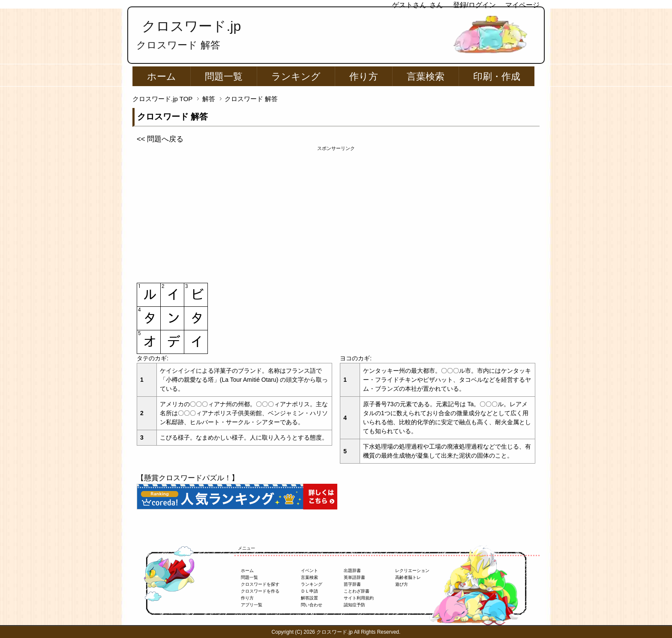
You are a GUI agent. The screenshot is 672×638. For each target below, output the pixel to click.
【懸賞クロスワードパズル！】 (188, 478)
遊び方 (402, 584)
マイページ (522, 5)
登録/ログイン (474, 5)
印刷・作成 (497, 76)
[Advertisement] (336, 212)
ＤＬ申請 (309, 591)
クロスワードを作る (260, 591)
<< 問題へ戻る (160, 139)
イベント (309, 571)
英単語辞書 (354, 577)
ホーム (162, 76)
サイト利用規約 (359, 598)
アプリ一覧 (252, 605)
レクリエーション (412, 571)
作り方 (364, 76)
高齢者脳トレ (408, 577)
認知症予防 (354, 605)
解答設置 (309, 598)
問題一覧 (224, 76)
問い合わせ (312, 605)
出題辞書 (352, 571)
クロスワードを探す (260, 584)
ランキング (296, 76)
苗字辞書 (352, 584)
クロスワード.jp (191, 26)
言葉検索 (426, 76)
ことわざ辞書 (357, 591)
